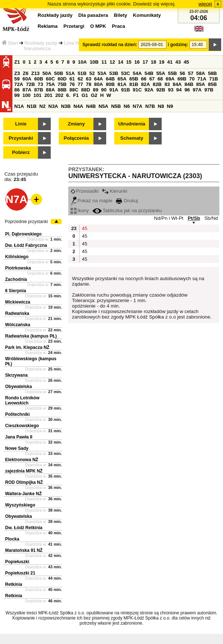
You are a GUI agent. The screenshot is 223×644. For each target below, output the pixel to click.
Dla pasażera (93, 15)
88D (85, 90)
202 (59, 95)
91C (137, 90)
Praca (119, 26)
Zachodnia (16, 279)
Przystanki (21, 138)
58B (212, 73)
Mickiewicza (18, 302)
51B (82, 73)
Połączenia (76, 138)
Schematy (132, 138)
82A (145, 84)
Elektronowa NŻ (22, 460)
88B (62, 90)
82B (157, 84)
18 (153, 62)
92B (161, 90)
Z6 (26, 73)
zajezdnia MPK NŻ (24, 471)
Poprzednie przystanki (26, 222)
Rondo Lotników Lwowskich (22, 400)
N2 (43, 106)
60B (39, 79)
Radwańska (17, 313)
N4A (78, 106)
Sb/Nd (211, 218)
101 (37, 95)
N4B (91, 106)
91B (126, 90)
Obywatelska (18, 387)
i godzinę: (178, 45)
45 (186, 62)
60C (50, 79)
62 (80, 79)
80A (99, 84)
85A (201, 84)
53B (114, 73)
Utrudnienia (132, 124)
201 (48, 95)
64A (99, 79)
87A (27, 90)
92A (149, 90)
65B (134, 79)
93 (171, 90)
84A (177, 84)
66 (144, 79)
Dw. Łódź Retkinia (24, 528)
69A (170, 79)
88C (74, 90)
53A (102, 73)
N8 (161, 106)
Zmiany (76, 124)
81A (122, 84)
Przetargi (74, 26)
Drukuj (127, 201)
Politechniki (17, 414)
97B (209, 90)
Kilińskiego (17, 257)
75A (50, 84)
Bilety (120, 15)
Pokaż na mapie (91, 201)
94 (179, 90)
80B (110, 84)
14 (121, 62)
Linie (21, 124)
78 (89, 84)
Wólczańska (18, 325)
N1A (19, 106)
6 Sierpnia (16, 291)
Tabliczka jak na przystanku (127, 210)
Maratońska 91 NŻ (24, 550)
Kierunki (114, 191)
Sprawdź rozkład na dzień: (110, 45)
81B (134, 84)
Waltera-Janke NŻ (23, 494)
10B (94, 62)
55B (172, 73)
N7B (150, 106)
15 (129, 62)
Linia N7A (74, 43)
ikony (80, 210)
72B (30, 84)
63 (89, 79)
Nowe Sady (17, 448)
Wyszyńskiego (20, 505)
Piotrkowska (18, 268)
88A (50, 90)
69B (182, 79)
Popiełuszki (17, 562)
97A (197, 90)
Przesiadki (84, 191)
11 (104, 62)
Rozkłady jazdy (41, 43)
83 (167, 84)
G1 (85, 95)
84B (189, 84)
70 (192, 79)
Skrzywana (16, 375)
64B (110, 79)
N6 (127, 106)
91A (114, 90)
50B (58, 73)
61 (72, 79)
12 (112, 62)
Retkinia (14, 584)
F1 (76, 95)
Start (10, 43)
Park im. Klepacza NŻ (27, 347)
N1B (32, 106)
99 (17, 95)
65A (122, 79)
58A (201, 73)
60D (62, 79)
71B (214, 79)
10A (82, 62)
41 (170, 62)
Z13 (36, 73)
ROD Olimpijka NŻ (24, 482)
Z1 (17, 62)
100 (27, 95)
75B (62, 84)
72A (19, 84)
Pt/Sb (194, 218)
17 (145, 62)
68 (160, 79)
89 (95, 90)
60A (27, 79)
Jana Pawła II (19, 437)
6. (68, 95)
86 (17, 90)
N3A (53, 106)
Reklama (48, 26)
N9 (170, 106)
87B (39, 90)
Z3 (17, 73)
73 (40, 84)
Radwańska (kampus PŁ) (31, 336)
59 (17, 79)
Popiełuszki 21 (20, 573)
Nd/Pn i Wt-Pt (169, 218)
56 (182, 73)
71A (202, 79)
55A (161, 73)
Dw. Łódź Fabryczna (26, 245)
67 (152, 79)
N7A (138, 106)
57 (191, 73)
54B (149, 73)
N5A (103, 106)
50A (47, 73)
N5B (116, 106)
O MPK (98, 26)
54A (137, 73)
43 (178, 62)
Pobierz (21, 152)
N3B (66, 106)
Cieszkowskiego (22, 426)
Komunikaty (147, 15)
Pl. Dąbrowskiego (23, 234)
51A (70, 73)
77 (80, 84)
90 (104, 90)
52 (92, 73)
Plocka (12, 539)
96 (187, 90)
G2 (94, 95)
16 (137, 62)
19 (162, 62)
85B (212, 84)
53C (126, 73)
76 (72, 84)
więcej (205, 4)
